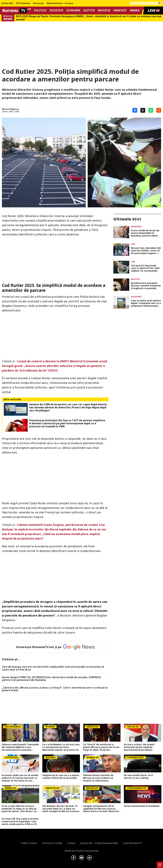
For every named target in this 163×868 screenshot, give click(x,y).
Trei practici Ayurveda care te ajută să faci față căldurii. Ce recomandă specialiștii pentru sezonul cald (146, 268)
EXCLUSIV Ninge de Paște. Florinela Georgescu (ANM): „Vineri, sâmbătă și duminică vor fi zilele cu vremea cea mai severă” (89, 18)
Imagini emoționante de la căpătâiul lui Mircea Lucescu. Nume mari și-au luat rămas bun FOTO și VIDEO (102, 809)
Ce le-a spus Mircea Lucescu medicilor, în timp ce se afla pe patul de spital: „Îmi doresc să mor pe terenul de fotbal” (19, 809)
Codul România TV (133, 843)
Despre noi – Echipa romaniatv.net (99, 843)
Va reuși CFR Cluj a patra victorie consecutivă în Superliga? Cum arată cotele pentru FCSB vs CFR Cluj (20, 821)
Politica (40, 10)
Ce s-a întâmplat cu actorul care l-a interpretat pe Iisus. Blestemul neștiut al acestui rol (61, 747)
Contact (71, 843)
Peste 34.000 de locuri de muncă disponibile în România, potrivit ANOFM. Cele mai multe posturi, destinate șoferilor (146, 233)
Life (133, 244)
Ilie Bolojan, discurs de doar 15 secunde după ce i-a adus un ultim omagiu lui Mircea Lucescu (61, 809)
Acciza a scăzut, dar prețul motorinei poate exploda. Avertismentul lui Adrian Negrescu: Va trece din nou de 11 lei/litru (141, 747)
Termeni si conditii (52, 843)
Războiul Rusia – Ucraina (60, 3)
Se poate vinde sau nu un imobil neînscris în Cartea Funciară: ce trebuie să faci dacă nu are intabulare (20, 778)
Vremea (135, 10)
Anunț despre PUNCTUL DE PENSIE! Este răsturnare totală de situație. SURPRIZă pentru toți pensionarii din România (51, 679)
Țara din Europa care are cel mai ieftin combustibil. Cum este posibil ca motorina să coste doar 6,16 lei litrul (53, 668)
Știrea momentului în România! (142, 806)
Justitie (89, 10)
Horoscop (38, 3)
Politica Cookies (29, 843)
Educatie (104, 10)
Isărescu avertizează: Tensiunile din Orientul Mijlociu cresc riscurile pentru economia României (20, 747)
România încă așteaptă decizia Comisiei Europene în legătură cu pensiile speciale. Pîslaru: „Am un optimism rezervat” (146, 286)
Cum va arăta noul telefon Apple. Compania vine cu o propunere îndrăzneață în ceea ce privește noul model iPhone (146, 303)
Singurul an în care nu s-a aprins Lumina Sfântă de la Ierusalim (61, 777)
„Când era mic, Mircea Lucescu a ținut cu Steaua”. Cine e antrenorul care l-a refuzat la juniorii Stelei (55, 689)
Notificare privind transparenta (82, 851)
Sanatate (120, 10)
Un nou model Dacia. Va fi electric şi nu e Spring (138, 777)
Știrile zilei (7, 3)
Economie (73, 10)
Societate (57, 10)
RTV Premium (23, 3)
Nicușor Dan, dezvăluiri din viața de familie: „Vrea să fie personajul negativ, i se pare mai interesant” (146, 251)
